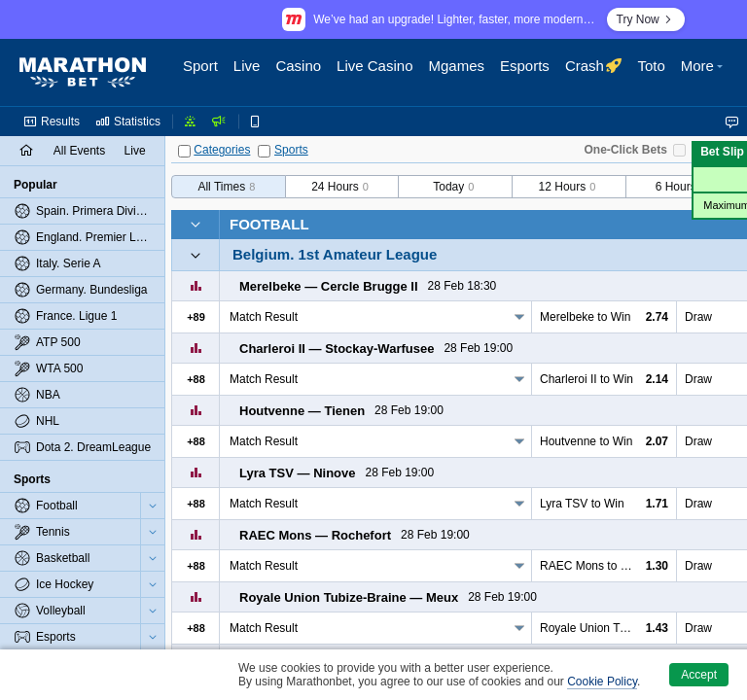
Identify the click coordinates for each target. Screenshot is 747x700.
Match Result (264, 317)
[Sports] (264, 151)
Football (269, 224)
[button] (704, 73)
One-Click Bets (626, 150)
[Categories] (184, 151)
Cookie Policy (602, 682)
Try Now (646, 19)
